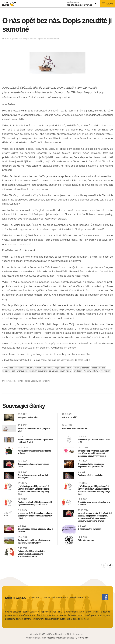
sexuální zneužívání (39, 371)
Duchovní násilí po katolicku (90, 475)
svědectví (78, 371)
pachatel (86, 368)
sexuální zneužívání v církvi (60, 371)
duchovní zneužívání (24, 368)
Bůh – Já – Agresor (86, 540)
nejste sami (60, 368)
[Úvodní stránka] (9, 4)
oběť (69, 368)
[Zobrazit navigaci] (108, 4)
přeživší (7, 371)
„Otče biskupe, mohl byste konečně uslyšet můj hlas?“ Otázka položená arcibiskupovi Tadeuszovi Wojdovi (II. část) (94, 490)
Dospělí (34, 381)
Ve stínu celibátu (91, 371)
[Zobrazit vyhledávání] (96, 4)
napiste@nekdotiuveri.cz (79, 5)
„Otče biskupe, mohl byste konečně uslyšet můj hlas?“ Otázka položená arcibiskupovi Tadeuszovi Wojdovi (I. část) (34, 490)
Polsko (102, 368)
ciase (11, 368)
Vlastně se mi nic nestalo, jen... (75, 428)
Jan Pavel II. (48, 368)
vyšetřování (105, 371)
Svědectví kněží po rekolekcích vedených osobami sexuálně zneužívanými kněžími (31, 554)
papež (94, 368)
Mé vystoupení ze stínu (28, 417)
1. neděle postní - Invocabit (89, 529)
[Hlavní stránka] (3, 39)
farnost (38, 368)
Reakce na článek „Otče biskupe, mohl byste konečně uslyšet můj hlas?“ (35, 503)
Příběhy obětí (12, 38)
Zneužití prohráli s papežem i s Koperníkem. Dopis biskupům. (91, 465)
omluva (77, 368)
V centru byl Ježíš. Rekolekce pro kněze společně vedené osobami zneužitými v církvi (35, 516)
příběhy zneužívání (20, 371)
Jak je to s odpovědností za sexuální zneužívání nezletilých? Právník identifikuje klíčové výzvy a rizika (94, 453)
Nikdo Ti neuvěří (69, 417)
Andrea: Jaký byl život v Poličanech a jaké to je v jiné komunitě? (34, 541)
